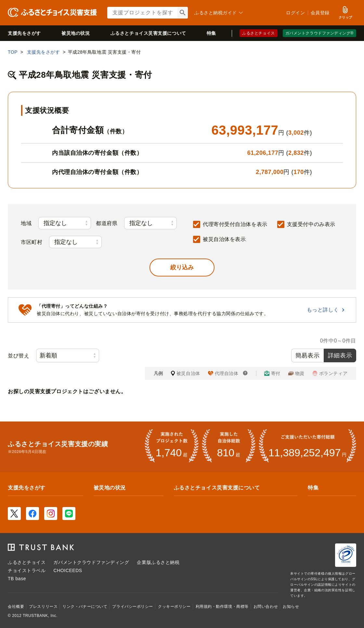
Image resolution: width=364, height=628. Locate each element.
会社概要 (16, 607)
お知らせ (291, 607)
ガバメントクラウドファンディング (91, 562)
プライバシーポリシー (133, 607)
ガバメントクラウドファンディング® (319, 33)
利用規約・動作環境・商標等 (222, 607)
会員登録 (320, 13)
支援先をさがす (24, 33)
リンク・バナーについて (85, 607)
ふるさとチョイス (258, 33)
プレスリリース (43, 607)
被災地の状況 (76, 33)
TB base (17, 579)
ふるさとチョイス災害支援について (217, 488)
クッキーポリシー (174, 607)
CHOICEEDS (68, 570)
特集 (211, 33)
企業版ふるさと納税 (158, 562)
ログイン (295, 13)
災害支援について (148, 33)
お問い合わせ (266, 607)
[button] (182, 267)
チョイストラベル (27, 570)
